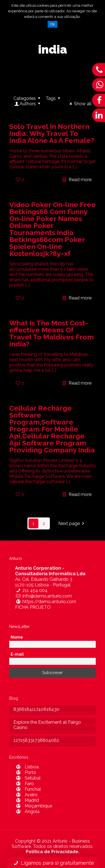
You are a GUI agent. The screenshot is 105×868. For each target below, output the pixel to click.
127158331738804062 (36, 740)
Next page (72, 523)
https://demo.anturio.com (46, 602)
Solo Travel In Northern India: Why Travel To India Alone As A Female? (52, 133)
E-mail (17, 654)
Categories (28, 98)
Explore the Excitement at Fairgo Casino (47, 725)
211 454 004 (31, 590)
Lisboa (27, 767)
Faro (25, 784)
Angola (27, 811)
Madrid (27, 800)
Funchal (28, 789)
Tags (54, 98)
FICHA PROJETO (33, 607)
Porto (26, 772)
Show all (80, 104)
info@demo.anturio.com (44, 596)
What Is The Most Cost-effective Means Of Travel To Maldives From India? (52, 333)
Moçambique (34, 806)
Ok (53, 24)
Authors (28, 104)
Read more (80, 180)
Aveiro (26, 795)
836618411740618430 (36, 709)
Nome (17, 637)
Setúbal (28, 778)
